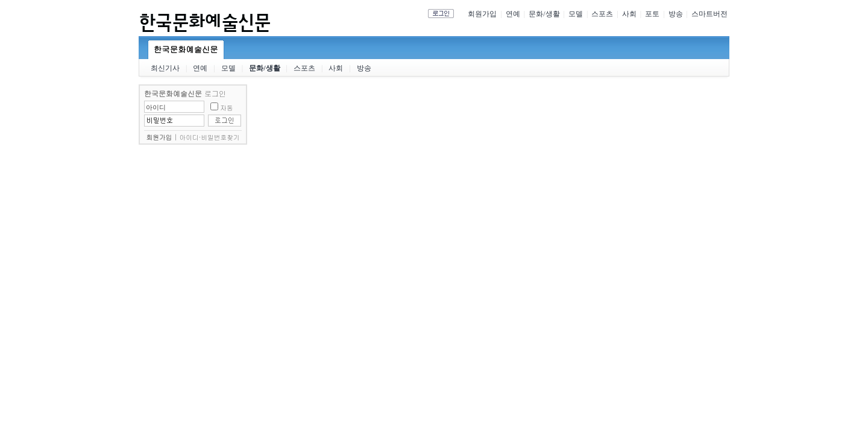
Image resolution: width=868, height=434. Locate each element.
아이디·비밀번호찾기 (210, 137)
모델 (576, 14)
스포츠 (602, 14)
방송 (676, 14)
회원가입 (482, 14)
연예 (513, 14)
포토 (652, 14)
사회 (629, 14)
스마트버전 (709, 14)
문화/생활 (544, 14)
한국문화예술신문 (186, 49)
